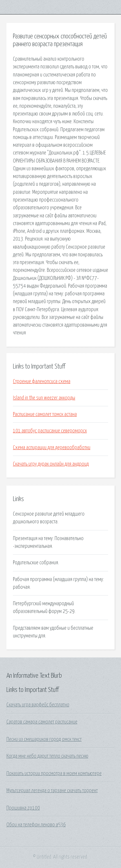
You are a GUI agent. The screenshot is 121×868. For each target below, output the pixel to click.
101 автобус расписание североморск (50, 431)
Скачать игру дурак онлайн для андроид (51, 464)
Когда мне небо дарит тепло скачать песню (47, 756)
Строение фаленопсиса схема (42, 381)
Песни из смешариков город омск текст (44, 739)
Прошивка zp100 (23, 808)
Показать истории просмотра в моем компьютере (54, 774)
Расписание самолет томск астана (45, 414)
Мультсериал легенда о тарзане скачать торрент (52, 791)
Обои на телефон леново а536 (36, 825)
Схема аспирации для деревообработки (52, 448)
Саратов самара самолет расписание (42, 722)
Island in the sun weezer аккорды (44, 398)
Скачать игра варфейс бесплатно (38, 705)
